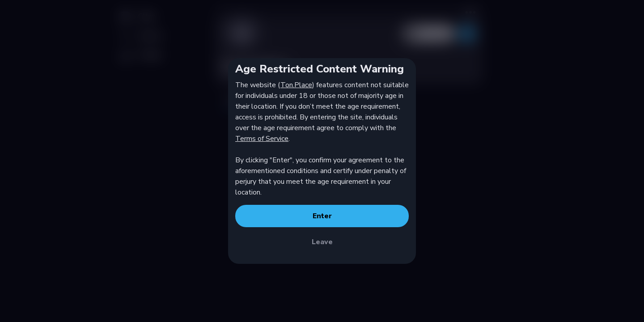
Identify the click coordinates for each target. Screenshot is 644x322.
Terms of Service (262, 139)
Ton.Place (296, 85)
